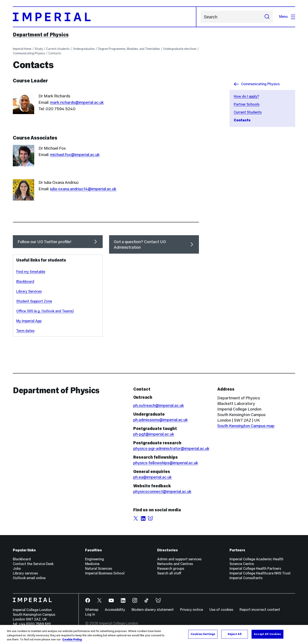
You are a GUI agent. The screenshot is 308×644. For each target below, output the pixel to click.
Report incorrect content (260, 610)
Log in (90, 614)
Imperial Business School (105, 573)
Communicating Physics (29, 53)
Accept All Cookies (267, 634)
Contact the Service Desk (33, 564)
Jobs (17, 569)
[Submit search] (267, 17)
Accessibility (115, 610)
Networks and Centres (175, 564)
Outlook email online (29, 578)
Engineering (95, 559)
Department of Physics (41, 35)
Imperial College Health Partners (255, 569)
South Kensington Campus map (246, 426)
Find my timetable (31, 272)
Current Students (248, 112)
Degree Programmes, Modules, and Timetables (129, 49)
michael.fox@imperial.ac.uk (75, 155)
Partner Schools (247, 104)
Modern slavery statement (153, 610)
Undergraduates (84, 49)
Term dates (25, 331)
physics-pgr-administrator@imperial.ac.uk (171, 448)
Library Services (29, 291)
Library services (25, 573)
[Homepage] (105, 17)
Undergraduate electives (180, 49)
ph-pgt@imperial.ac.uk (154, 434)
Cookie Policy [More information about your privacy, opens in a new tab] (72, 640)
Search (201, 17)
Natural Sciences (99, 569)
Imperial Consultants (246, 578)
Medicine (92, 564)
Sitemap (92, 610)
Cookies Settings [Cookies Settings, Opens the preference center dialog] (203, 634)
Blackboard (25, 282)
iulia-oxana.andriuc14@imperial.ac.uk (83, 189)
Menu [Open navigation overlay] (287, 17)
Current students (58, 49)
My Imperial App (29, 321)
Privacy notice (192, 610)
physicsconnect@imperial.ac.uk (162, 491)
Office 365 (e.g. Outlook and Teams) (45, 311)
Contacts (55, 53)
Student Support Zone (34, 301)
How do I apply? (246, 96)
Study (39, 49)
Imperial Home (22, 49)
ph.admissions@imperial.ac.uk (161, 420)
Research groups (171, 569)
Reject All (235, 634)
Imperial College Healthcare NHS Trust (260, 573)
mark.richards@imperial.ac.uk (77, 102)
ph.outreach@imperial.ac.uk (159, 405)
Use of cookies (221, 610)
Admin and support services (179, 559)
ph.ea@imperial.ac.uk (153, 477)
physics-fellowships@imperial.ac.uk (166, 463)
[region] (154, 634)
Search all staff (169, 573)
